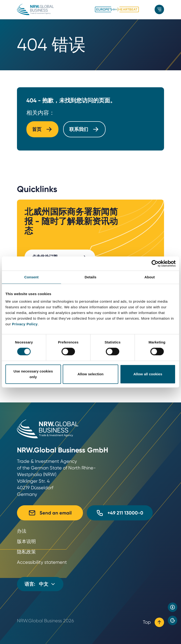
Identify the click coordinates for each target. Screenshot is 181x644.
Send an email (50, 513)
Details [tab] (90, 277)
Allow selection (91, 374)
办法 (22, 531)
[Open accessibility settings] (173, 607)
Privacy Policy (25, 324)
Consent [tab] (31, 277)
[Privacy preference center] (173, 620)
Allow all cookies (148, 374)
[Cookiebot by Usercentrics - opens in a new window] (155, 263)
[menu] (159, 9)
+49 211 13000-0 (120, 513)
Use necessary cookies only (33, 374)
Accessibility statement (42, 562)
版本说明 (26, 542)
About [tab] (150, 277)
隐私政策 (26, 552)
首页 (42, 129)
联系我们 (84, 129)
